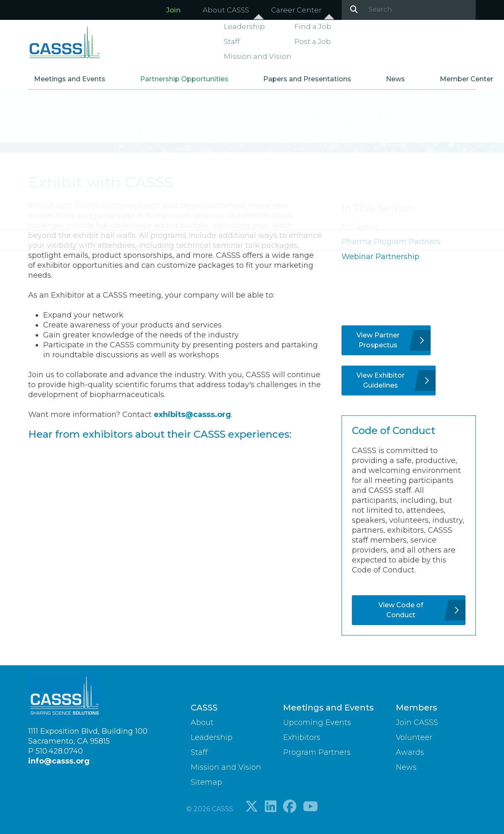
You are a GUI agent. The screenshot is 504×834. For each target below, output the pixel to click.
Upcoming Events (317, 722)
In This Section (378, 208)
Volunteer (414, 737)
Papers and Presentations (298, 82)
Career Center (296, 10)
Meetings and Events (80, 82)
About (202, 722)
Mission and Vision (226, 767)
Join (173, 10)
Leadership (212, 737)
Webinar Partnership (380, 257)
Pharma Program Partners (391, 242)
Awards (410, 752)
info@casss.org (59, 761)
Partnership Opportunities (185, 82)
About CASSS (226, 10)
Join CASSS (417, 722)
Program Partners (317, 752)
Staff (199, 752)
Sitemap (206, 782)
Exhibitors (360, 227)
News (376, 82)
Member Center (437, 82)
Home (41, 108)
